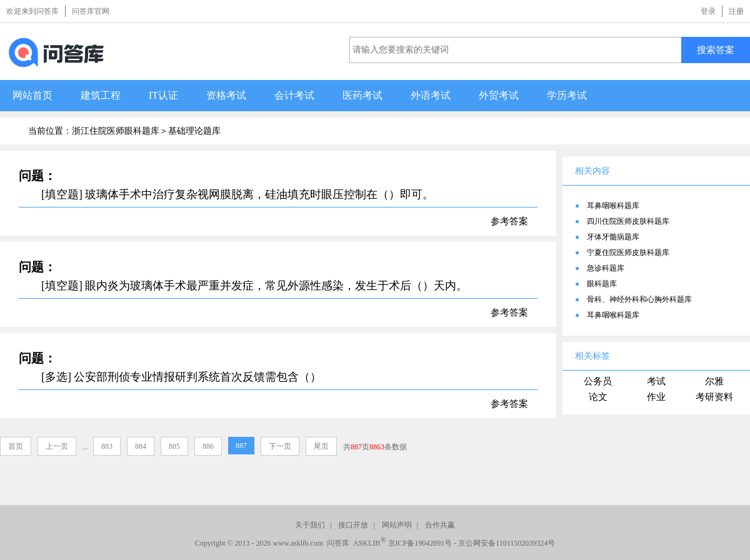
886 (208, 446)
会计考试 (294, 95)
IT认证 (163, 95)
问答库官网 (91, 11)
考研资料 (714, 397)
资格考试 (226, 95)
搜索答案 (716, 50)
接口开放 (353, 525)
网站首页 (32, 95)
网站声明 (397, 525)
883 (107, 446)
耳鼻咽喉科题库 (613, 206)
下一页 (280, 446)
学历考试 (567, 95)
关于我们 (310, 525)
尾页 (321, 446)
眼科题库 (602, 284)
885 (174, 446)
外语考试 (431, 95)
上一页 (57, 446)
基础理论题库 (194, 131)
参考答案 (509, 221)
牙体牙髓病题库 (613, 237)
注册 (736, 11)
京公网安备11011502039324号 (507, 543)
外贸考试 (499, 95)
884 (141, 446)
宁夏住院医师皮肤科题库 (628, 252)
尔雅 (714, 381)
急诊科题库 (606, 268)
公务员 (598, 381)
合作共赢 (440, 525)
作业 (656, 397)
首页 (16, 446)
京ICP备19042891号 (420, 543)
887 (241, 446)
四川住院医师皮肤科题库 (628, 221)
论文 (598, 397)
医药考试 (362, 95)
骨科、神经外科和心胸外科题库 (639, 299)
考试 (656, 381)
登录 (708, 11)
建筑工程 (101, 95)
